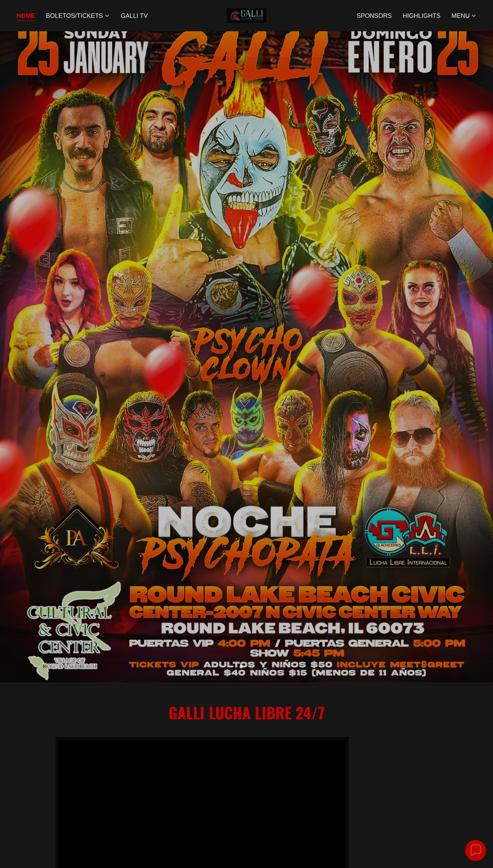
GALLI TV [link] (134, 16)
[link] (246, 15)
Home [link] (26, 16)
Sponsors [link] (374, 16)
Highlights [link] (422, 16)
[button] (78, 16)
